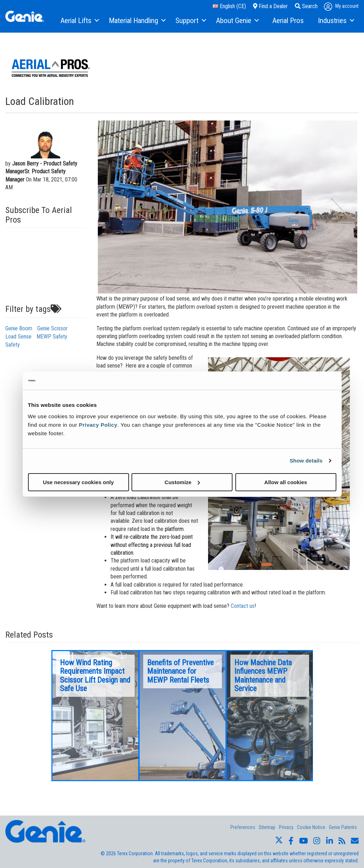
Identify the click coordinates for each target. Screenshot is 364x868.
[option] (95, 716)
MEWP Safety (52, 337)
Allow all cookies (286, 482)
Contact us (243, 606)
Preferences (243, 827)
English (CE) (229, 6)
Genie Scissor (52, 328)
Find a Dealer (270, 6)
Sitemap (267, 827)
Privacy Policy (98, 424)
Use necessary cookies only (78, 482)
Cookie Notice (311, 827)
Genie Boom (19, 328)
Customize (182, 482)
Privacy (286, 827)
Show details (306, 461)
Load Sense (18, 337)
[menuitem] (79, 21)
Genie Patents (343, 827)
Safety (13, 345)
